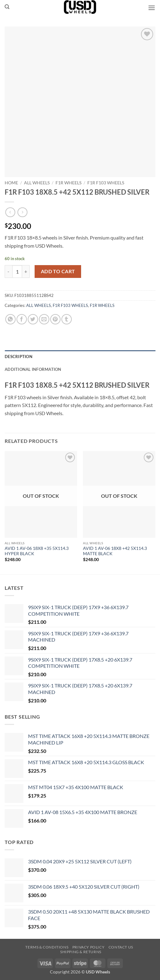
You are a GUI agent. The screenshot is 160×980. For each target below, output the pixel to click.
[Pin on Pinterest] (55, 319)
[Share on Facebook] (22, 319)
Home (11, 183)
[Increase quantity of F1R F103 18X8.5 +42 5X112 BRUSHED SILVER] (26, 271)
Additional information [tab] (33, 369)
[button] (152, 8)
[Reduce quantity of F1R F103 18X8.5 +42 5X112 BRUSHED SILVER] (8, 271)
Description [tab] (19, 357)
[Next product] (10, 212)
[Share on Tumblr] (67, 319)
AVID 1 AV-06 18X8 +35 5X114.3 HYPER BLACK (37, 551)
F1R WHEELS (68, 183)
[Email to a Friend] (44, 319)
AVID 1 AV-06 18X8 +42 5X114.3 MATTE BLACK (115, 551)
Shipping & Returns (81, 952)
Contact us (121, 947)
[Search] (7, 7)
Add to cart (58, 271)
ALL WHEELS (37, 183)
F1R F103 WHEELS (106, 183)
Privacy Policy (89, 947)
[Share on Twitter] (33, 319)
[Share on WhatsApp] (10, 319)
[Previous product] (22, 212)
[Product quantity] (17, 271)
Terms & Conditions (47, 947)
